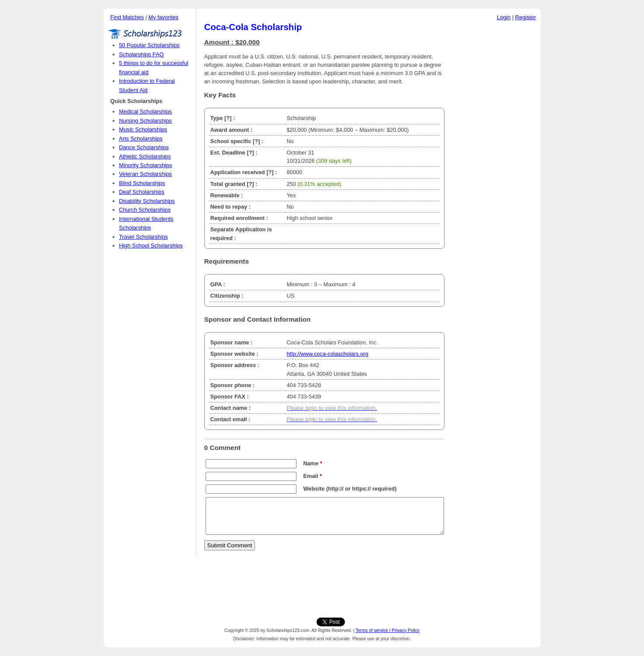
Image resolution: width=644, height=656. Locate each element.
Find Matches (127, 17)
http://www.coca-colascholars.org (327, 354)
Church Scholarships (145, 210)
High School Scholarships (151, 246)
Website (314, 489)
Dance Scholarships (144, 147)
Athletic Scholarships (145, 156)
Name (313, 463)
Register (526, 17)
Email (313, 476)
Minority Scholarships (146, 165)
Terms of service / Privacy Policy (387, 630)
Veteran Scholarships (146, 174)
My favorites (164, 17)
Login (504, 17)
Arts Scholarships (141, 139)
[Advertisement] (495, 157)
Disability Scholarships (147, 201)
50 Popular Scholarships (150, 45)
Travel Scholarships (144, 237)
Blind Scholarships (142, 183)
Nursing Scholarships (146, 121)
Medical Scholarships (146, 112)
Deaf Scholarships (142, 192)
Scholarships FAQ (141, 54)
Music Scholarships (143, 129)
